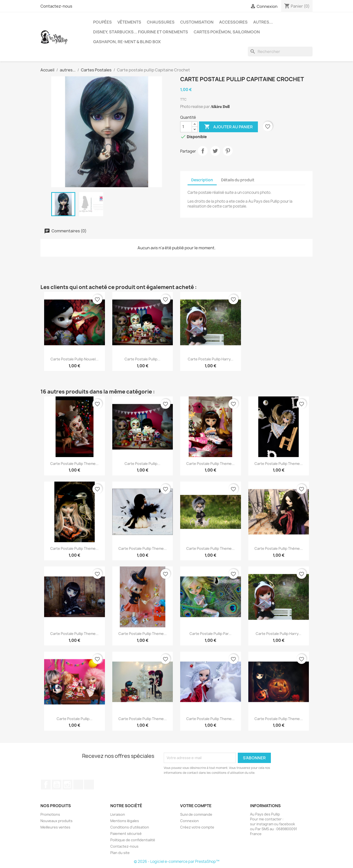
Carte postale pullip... (142, 359)
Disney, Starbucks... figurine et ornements (141, 32)
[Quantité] (186, 127)
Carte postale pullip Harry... (211, 359)
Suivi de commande (196, 814)
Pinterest (228, 151)
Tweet (215, 151)
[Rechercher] (280, 52)
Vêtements (129, 22)
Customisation (197, 22)
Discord (89, 785)
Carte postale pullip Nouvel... (75, 359)
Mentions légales (125, 821)
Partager (203, 151)
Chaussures (161, 22)
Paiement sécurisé (126, 834)
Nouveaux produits (57, 821)
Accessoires (233, 22)
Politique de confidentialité (133, 840)
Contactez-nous (56, 6)
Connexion (189, 821)
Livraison (118, 814)
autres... (263, 22)
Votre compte (196, 806)
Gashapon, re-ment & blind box (127, 42)
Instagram (67, 785)
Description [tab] (202, 180)
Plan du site (120, 853)
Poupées (102, 22)
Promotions (50, 814)
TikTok (78, 785)
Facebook (46, 785)
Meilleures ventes (55, 827)
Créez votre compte (197, 827)
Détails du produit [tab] (238, 180)
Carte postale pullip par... (210, 634)
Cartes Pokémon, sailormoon (227, 32)
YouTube (57, 785)
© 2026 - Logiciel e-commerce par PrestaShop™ (177, 861)
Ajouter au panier (228, 127)
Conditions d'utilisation (130, 827)
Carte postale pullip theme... (74, 464)
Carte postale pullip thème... (279, 548)
